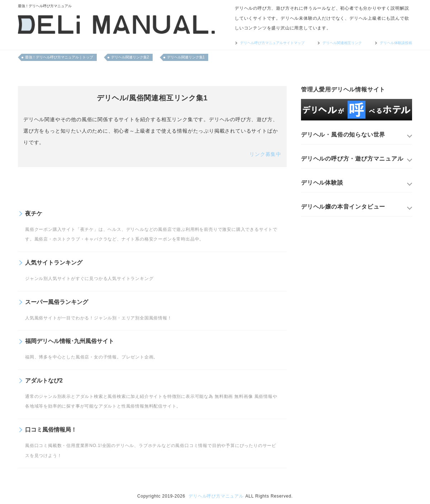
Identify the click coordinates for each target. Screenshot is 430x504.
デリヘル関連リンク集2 (130, 57)
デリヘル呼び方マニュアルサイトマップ (272, 43)
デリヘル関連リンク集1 (186, 57)
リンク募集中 (265, 154)
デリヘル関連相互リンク (342, 43)
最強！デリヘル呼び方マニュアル (45, 6)
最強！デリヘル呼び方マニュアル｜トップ (59, 57)
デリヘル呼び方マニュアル (216, 496)
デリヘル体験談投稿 (396, 43)
